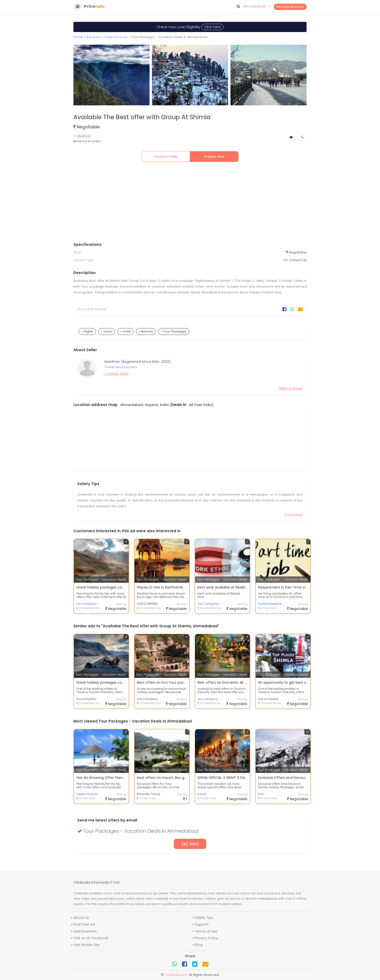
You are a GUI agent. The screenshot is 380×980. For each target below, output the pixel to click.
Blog (199, 945)
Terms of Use (206, 931)
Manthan (84, 136)
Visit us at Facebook (91, 938)
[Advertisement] (190, 203)
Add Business (85, 931)
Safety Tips (204, 918)
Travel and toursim (121, 367)
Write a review (291, 388)
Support (202, 924)
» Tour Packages (174, 331)
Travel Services (116, 37)
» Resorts (146, 331)
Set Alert (190, 844)
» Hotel (126, 331)
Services (93, 37)
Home (78, 37)
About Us (81, 918)
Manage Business (290, 7)
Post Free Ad (84, 924)
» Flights (87, 331)
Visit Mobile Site (87, 945)
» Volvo (107, 331)
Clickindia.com (176, 975)
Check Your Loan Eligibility (190, 27)
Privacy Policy (206, 938)
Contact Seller (166, 157)
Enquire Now (214, 157)
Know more (294, 514)
